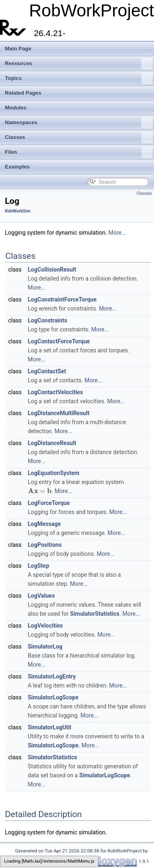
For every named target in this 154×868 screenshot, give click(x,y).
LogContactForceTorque (59, 341)
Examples (17, 167)
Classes (79, 137)
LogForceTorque (49, 503)
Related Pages (23, 93)
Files (79, 152)
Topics (79, 78)
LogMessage (44, 524)
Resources (79, 64)
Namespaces (79, 123)
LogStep (38, 566)
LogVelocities (45, 626)
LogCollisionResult (52, 270)
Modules (16, 108)
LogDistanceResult (52, 443)
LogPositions (45, 545)
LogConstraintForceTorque (62, 299)
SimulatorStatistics (95, 614)
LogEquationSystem (54, 473)
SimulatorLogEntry (52, 676)
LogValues (41, 596)
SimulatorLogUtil (50, 727)
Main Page (18, 49)
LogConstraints (48, 320)
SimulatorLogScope (53, 697)
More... (117, 233)
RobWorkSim (18, 211)
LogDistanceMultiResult (59, 413)
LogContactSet (47, 371)
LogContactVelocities (55, 392)
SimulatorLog (45, 646)
